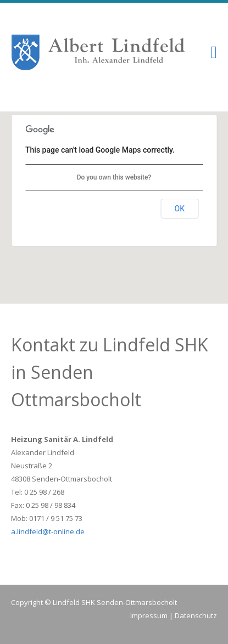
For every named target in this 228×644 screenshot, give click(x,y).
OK (180, 209)
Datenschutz (196, 615)
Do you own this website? (114, 177)
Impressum (149, 615)
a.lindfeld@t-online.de (48, 531)
